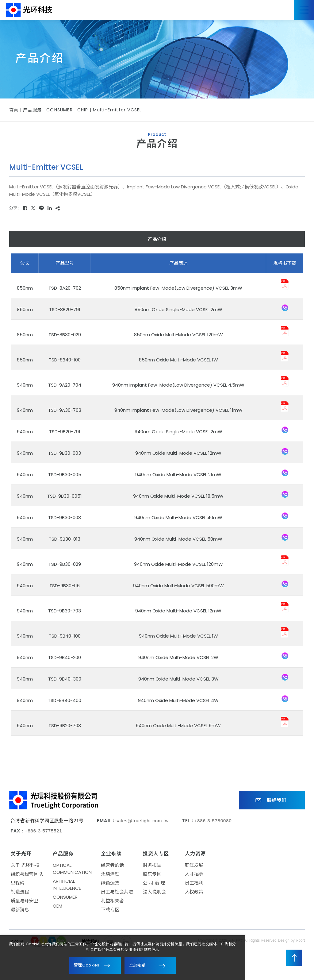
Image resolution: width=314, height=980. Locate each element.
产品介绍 (157, 239)
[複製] (58, 208)
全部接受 (137, 965)
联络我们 (268, 800)
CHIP (83, 110)
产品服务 (32, 110)
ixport (300, 943)
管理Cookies (87, 965)
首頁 (14, 110)
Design (284, 943)
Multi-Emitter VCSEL (117, 110)
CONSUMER (59, 110)
